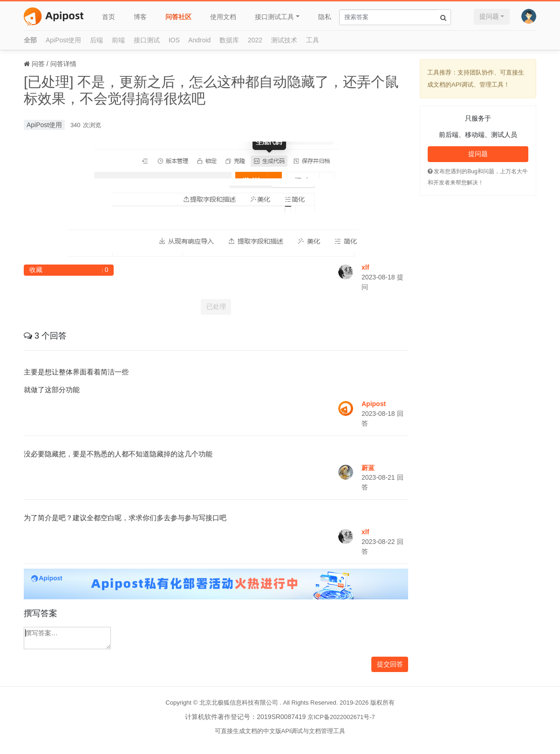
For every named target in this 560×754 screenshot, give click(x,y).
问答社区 (178, 17)
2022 (255, 40)
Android (199, 40)
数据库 (229, 40)
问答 (38, 64)
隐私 (325, 17)
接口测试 (147, 40)
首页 (109, 17)
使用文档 (223, 17)
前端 (118, 40)
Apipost (374, 404)
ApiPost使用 (63, 40)
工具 (313, 40)
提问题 (489, 16)
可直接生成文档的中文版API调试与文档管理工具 (280, 731)
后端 (96, 40)
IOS (174, 40)
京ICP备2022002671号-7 (341, 717)
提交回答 (390, 664)
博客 (140, 17)
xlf (365, 267)
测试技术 (284, 40)
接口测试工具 (274, 17)
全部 (30, 40)
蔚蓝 (368, 468)
